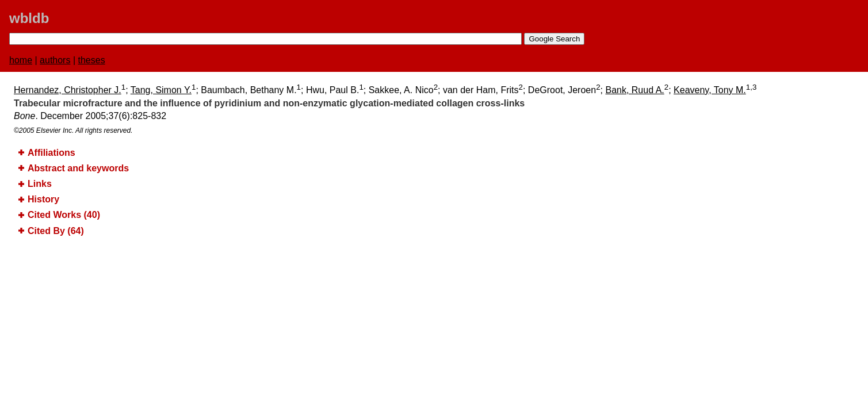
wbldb (29, 18)
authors (55, 60)
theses (92, 60)
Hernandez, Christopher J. (68, 90)
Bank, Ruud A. (634, 90)
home (21, 60)
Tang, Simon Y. (161, 90)
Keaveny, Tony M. (710, 90)
